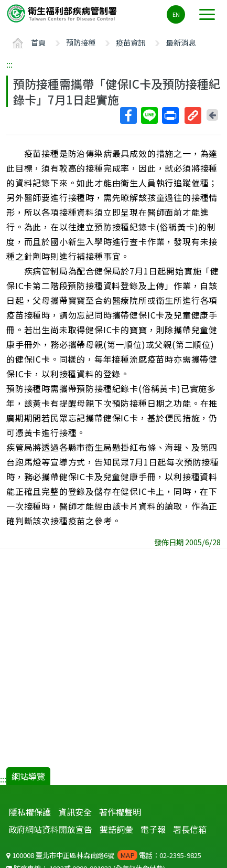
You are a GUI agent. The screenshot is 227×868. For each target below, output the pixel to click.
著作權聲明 (120, 812)
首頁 (38, 42)
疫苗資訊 (131, 42)
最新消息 (181, 42)
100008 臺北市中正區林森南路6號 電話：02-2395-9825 (104, 855)
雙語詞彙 (116, 829)
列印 (170, 115)
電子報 (153, 829)
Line (149, 115)
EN (176, 14)
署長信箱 (190, 829)
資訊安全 (75, 812)
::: (9, 64)
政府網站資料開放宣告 (50, 829)
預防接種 (81, 42)
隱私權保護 (30, 812)
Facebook (128, 115)
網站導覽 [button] (28, 776)
